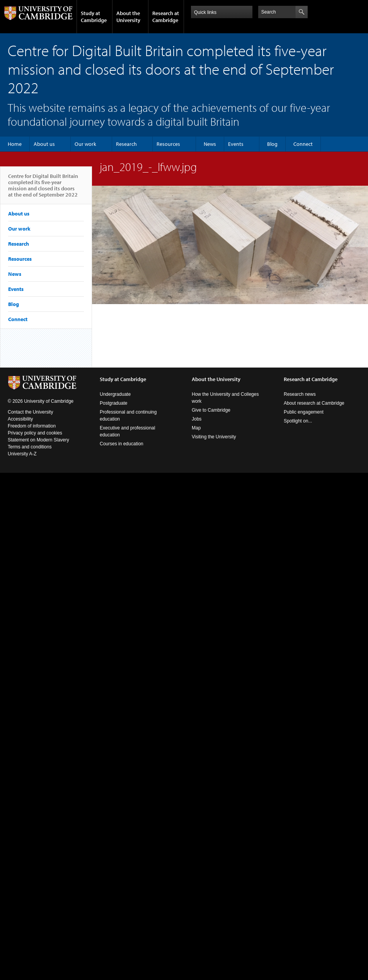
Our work (85, 144)
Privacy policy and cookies (35, 433)
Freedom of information (32, 426)
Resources (168, 144)
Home (15, 144)
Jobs (197, 419)
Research (126, 144)
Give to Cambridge (211, 410)
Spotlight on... (298, 421)
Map (196, 428)
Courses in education (122, 444)
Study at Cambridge (94, 17)
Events (236, 144)
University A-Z (22, 454)
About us (44, 144)
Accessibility (20, 419)
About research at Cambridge (314, 403)
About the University (128, 17)
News (210, 144)
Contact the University (30, 412)
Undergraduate (115, 394)
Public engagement (304, 412)
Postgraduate (113, 403)
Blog (272, 144)
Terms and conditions (30, 447)
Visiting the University (214, 437)
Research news (300, 394)
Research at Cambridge (166, 17)
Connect (303, 144)
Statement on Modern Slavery (38, 440)
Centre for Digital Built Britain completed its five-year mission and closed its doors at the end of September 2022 (43, 188)
